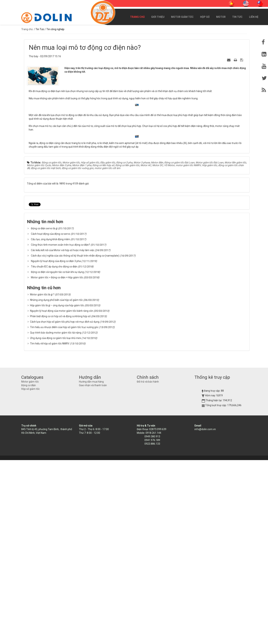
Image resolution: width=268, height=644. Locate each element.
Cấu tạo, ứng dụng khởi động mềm (50, 423)
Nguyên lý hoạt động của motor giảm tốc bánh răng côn (62, 495)
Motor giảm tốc (182, 17)
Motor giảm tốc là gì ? (42, 478)
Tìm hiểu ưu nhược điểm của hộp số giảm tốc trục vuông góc (64, 511)
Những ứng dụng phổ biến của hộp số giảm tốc (56, 484)
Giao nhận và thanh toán (93, 569)
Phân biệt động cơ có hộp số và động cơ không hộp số (60, 500)
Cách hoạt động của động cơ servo (51, 418)
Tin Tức (237, 17)
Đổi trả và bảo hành (148, 566)
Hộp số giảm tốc (30, 573)
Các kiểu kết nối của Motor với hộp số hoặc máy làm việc (63, 434)
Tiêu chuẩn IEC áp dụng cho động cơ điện (54, 450)
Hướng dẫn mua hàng (91, 566)
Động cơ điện (29, 569)
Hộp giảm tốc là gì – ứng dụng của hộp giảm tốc (57, 489)
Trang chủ (137, 17)
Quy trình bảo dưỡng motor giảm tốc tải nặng (56, 517)
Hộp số (205, 17)
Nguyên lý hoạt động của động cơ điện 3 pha (56, 445)
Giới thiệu (158, 17)
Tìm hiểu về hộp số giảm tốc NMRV (50, 527)
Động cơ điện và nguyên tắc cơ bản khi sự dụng (57, 456)
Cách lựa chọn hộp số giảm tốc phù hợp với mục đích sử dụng (65, 506)
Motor (221, 17)
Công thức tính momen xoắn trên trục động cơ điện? (60, 429)
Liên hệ (254, 17)
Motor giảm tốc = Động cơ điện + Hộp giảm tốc (57, 461)
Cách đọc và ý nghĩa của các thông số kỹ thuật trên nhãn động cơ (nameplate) (75, 440)
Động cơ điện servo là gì (44, 412)
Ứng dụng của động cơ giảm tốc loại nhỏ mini (55, 522)
